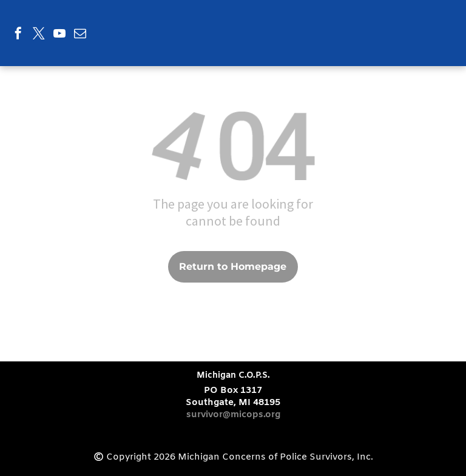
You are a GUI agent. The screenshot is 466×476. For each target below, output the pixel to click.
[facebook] (18, 35)
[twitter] (39, 35)
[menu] (439, 23)
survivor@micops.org (233, 415)
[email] (80, 35)
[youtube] (59, 35)
